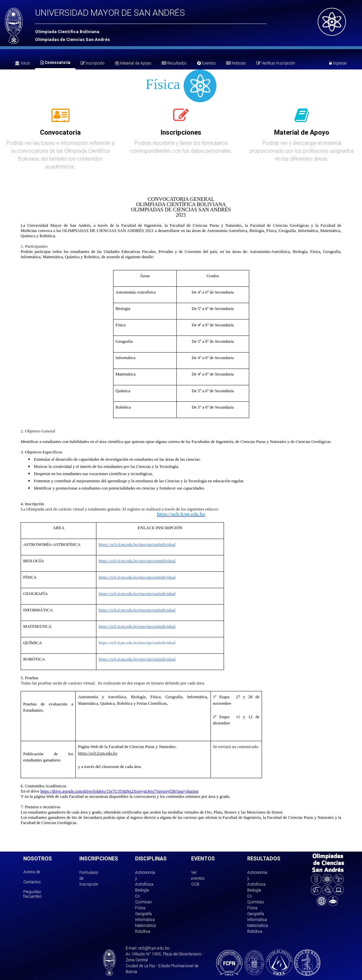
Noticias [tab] (236, 63)
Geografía (143, 914)
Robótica (143, 931)
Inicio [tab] (22, 63)
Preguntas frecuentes (32, 894)
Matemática (145, 925)
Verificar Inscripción (276, 63)
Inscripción (93, 63)
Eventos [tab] (206, 63)
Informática (145, 920)
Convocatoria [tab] (55, 62)
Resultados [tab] (174, 63)
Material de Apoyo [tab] (133, 63)
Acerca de (32, 872)
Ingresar (338, 63)
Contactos (32, 882)
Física (140, 908)
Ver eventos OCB (198, 878)
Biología (142, 890)
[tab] (60, 119)
